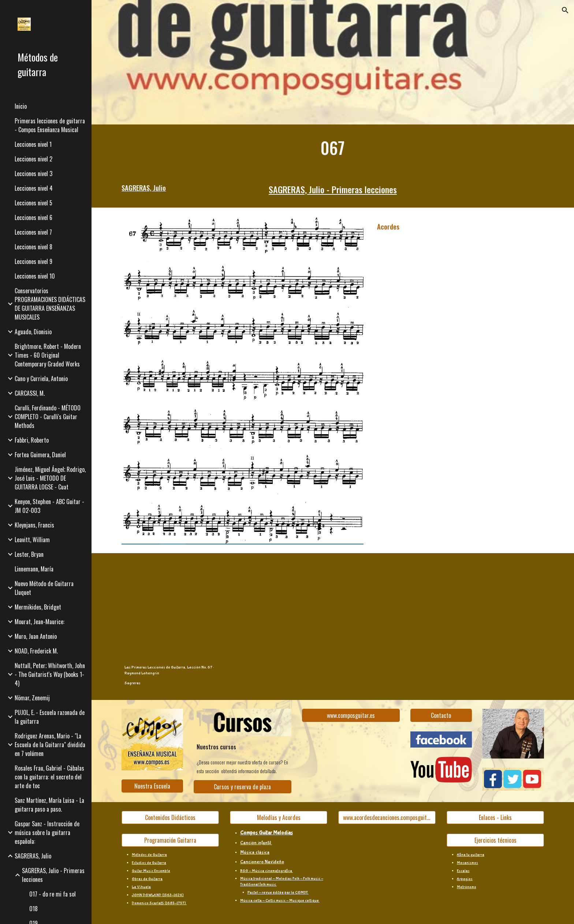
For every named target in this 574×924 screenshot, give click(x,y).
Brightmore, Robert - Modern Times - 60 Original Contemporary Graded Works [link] (48, 355)
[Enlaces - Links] (495, 817)
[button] (565, 10)
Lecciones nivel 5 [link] (33, 203)
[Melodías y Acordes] (279, 817)
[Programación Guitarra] (170, 840)
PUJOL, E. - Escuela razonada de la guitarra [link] (50, 717)
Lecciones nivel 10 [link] (35, 276)
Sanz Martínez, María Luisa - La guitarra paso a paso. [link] (49, 805)
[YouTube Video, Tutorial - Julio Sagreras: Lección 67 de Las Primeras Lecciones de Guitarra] (387, 611)
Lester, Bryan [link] (29, 554)
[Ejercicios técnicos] (495, 840)
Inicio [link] (21, 106)
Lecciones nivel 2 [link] (33, 159)
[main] (333, 148)
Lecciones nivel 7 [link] (33, 232)
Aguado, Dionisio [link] (33, 332)
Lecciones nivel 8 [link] (33, 247)
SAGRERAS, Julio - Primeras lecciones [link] (53, 875)
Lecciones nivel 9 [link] (33, 261)
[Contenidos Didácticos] (170, 817)
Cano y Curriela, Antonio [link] (41, 379)
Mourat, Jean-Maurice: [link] (40, 622)
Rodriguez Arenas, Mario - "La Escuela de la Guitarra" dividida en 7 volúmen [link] (50, 745)
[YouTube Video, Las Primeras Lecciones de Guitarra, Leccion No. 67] (170, 611)
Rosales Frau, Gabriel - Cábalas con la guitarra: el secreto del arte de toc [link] (49, 777)
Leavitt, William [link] (32, 540)
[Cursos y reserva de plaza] (242, 787)
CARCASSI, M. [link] (30, 393)
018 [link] (33, 909)
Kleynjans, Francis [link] (34, 525)
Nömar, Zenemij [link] (32, 698)
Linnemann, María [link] (34, 569)
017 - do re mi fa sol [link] (53, 894)
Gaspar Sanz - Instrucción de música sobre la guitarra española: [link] (47, 832)
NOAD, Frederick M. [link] (36, 651)
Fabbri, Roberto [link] (32, 440)
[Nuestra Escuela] (152, 786)
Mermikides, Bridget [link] (38, 607)
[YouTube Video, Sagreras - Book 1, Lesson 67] (495, 611)
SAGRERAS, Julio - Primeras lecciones (333, 189)
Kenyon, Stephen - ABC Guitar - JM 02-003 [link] (49, 506)
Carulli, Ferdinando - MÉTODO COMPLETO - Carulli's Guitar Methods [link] (48, 417)
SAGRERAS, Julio (144, 188)
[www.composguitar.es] (351, 715)
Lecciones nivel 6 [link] (33, 217)
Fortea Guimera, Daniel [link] (40, 455)
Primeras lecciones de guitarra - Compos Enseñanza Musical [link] (50, 125)
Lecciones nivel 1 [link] (33, 144)
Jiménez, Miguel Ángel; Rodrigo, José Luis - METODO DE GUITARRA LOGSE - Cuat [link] (50, 478)
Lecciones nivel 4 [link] (34, 188)
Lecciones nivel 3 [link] (33, 174)
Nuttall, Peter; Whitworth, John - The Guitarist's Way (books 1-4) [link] (50, 674)
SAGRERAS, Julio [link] (33, 856)
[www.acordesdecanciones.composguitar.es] (387, 817)
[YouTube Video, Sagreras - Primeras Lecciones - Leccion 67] (279, 611)
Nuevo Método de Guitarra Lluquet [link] (44, 588)
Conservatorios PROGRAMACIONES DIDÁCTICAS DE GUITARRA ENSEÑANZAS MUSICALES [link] (50, 304)
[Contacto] (441, 715)
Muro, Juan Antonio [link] (36, 636)
